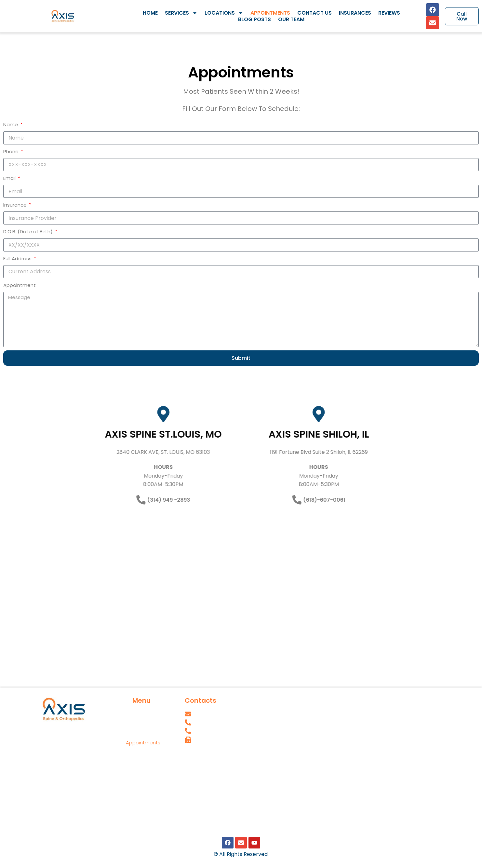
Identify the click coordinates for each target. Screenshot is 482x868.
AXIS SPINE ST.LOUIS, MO (118, 434)
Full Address (18, 258)
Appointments (270, 13)
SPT (189, 768)
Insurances (355, 13)
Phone (12, 151)
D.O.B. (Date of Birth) (29, 231)
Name (11, 124)
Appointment (20, 285)
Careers (194, 753)
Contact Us (315, 13)
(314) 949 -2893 (123, 500)
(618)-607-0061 (369, 500)
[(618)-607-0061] (342, 500)
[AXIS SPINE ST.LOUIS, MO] (118, 414)
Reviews (389, 13)
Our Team (291, 20)
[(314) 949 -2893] (96, 500)
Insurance (16, 205)
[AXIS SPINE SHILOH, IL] (364, 414)
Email (10, 178)
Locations (224, 13)
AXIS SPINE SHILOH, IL (364, 434)
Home (150, 13)
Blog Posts (254, 20)
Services (181, 13)
